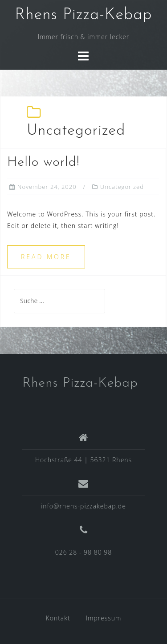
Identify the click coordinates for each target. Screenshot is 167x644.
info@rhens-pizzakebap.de (83, 506)
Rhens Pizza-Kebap (83, 15)
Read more (46, 257)
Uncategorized (122, 187)
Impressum (103, 618)
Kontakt (58, 618)
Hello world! (43, 162)
